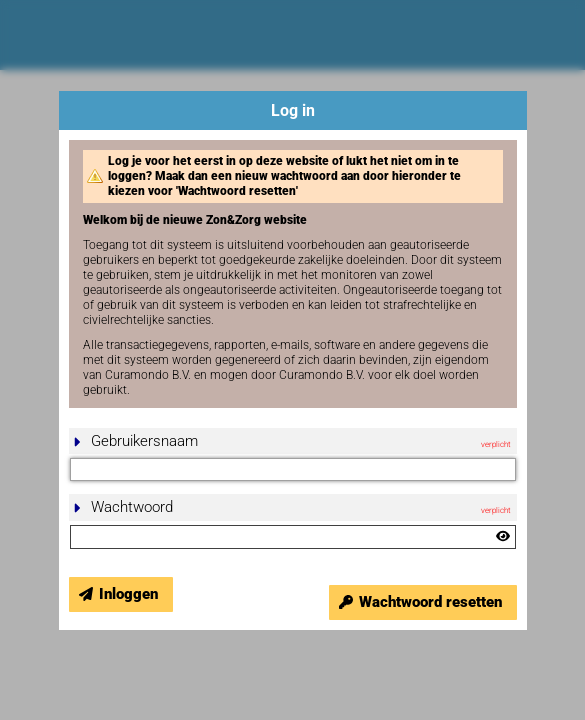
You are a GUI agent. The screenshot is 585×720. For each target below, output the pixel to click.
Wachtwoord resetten (430, 602)
